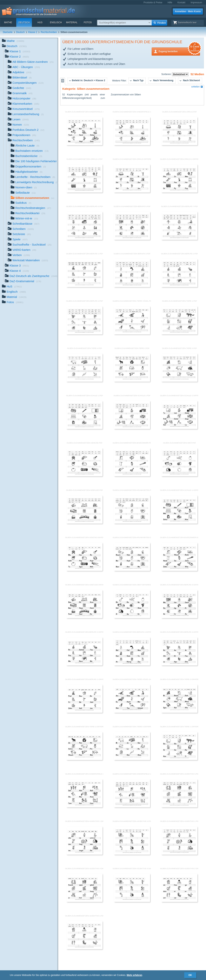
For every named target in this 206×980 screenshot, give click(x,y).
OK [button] (190, 975)
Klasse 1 (17, 52)
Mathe (8, 22)
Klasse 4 (17, 271)
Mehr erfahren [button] (135, 975)
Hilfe (170, 3)
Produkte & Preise (153, 3)
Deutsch (24, 22)
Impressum (196, 3)
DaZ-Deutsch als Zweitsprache (31, 276)
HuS (40, 22)
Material (72, 22)
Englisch (56, 22)
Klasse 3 (17, 266)
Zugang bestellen (179, 51)
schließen (197, 87)
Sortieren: (167, 74)
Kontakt (181, 3)
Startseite (8, 32)
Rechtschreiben (49, 32)
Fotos (88, 22)
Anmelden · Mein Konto (188, 11)
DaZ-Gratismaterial (23, 282)
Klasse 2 (33, 32)
